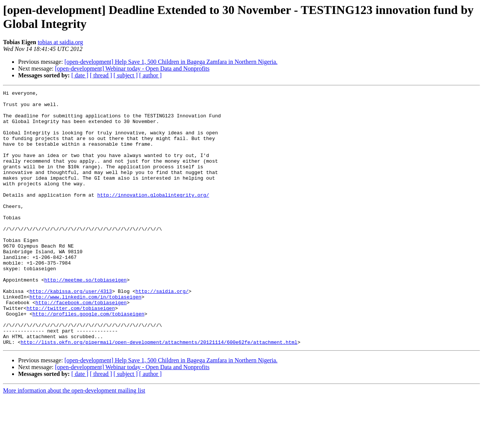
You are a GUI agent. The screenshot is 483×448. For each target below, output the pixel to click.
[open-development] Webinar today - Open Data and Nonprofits (132, 69)
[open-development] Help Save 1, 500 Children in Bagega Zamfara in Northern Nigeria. (171, 62)
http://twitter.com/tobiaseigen (71, 352)
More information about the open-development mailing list (74, 441)
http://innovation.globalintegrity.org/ (153, 216)
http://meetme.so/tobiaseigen (85, 318)
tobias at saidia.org (60, 42)
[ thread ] (101, 75)
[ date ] (80, 75)
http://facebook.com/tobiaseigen (81, 345)
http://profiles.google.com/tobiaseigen (88, 359)
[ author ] (151, 75)
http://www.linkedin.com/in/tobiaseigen (85, 339)
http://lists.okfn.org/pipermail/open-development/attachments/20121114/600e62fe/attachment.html (159, 393)
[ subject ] (126, 75)
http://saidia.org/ (162, 332)
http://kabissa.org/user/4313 (71, 332)
